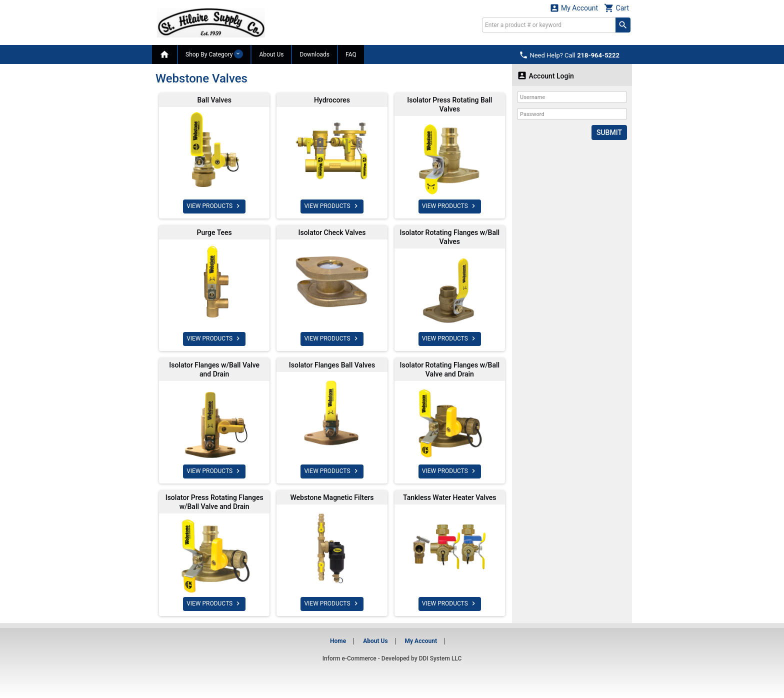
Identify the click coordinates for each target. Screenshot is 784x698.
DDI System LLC (440, 658)
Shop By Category (214, 54)
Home (338, 641)
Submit (609, 132)
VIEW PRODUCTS (214, 206)
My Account (574, 8)
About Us (271, 54)
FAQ (351, 54)
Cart (616, 8)
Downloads (314, 54)
